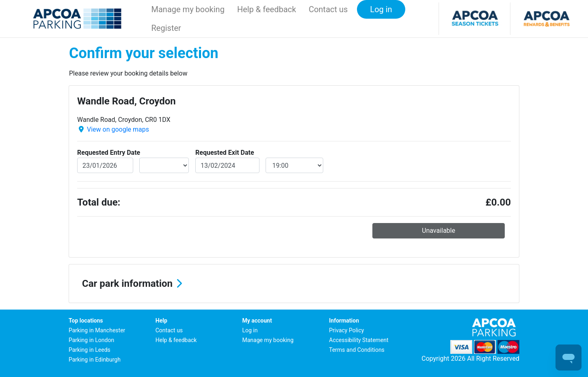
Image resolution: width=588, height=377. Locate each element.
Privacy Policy (346, 330)
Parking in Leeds (90, 350)
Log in (250, 330)
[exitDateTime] (295, 165)
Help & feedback (267, 9)
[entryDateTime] (164, 165)
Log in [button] (381, 9)
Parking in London (91, 340)
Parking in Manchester (97, 330)
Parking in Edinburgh (95, 360)
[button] (294, 284)
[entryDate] (105, 165)
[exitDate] (227, 165)
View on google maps (118, 129)
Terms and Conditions (357, 350)
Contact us (328, 9)
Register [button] (166, 28)
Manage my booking (188, 9)
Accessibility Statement (359, 340)
